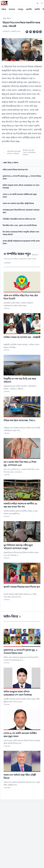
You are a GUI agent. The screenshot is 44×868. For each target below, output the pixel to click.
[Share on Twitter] (37, 32)
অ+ (31, 32)
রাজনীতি (29, 9)
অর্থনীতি (37, 9)
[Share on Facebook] (34, 32)
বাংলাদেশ (12, 9)
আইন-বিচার (7, 19)
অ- (27, 32)
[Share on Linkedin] (40, 32)
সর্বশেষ (4, 9)
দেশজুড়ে (21, 9)
